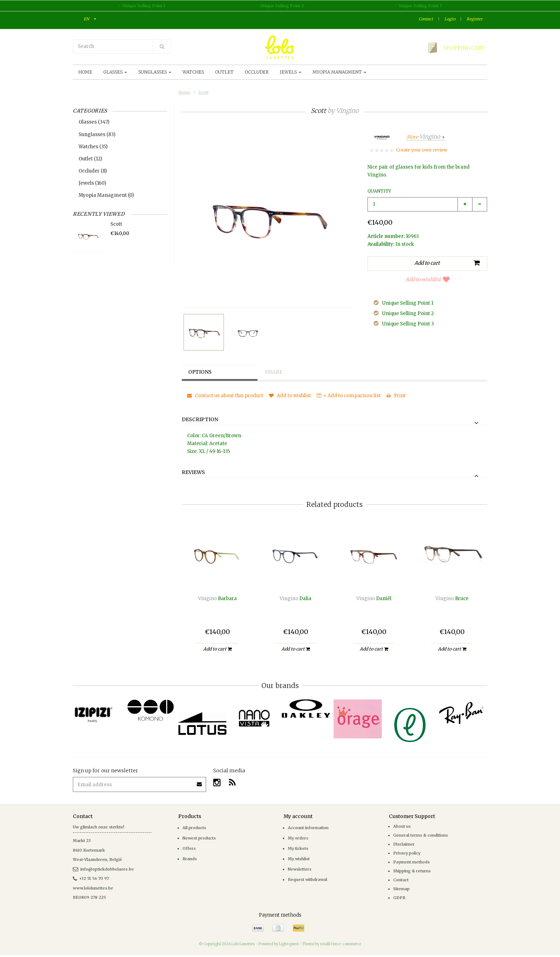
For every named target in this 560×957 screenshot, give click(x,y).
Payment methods (411, 862)
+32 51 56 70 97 (91, 878)
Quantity (379, 191)
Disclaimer (404, 844)
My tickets (298, 848)
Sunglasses (155, 72)
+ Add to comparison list (349, 396)
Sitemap (401, 889)
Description (200, 420)
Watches (193, 72)
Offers (189, 848)
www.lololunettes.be (93, 888)
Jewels (291, 72)
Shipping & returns (412, 871)
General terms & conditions (421, 835)
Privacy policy (407, 853)
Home (85, 72)
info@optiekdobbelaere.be (103, 869)
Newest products (199, 838)
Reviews (193, 473)
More (424, 137)
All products (194, 828)
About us (402, 826)
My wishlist (299, 859)
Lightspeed (289, 944)
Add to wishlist (427, 279)
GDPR (399, 898)
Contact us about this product (225, 396)
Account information (308, 828)
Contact (426, 19)
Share (275, 372)
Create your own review (422, 150)
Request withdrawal (307, 879)
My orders (298, 838)
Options (201, 372)
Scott (204, 92)
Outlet (224, 72)
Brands (190, 859)
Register (474, 19)
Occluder (257, 72)
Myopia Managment (339, 72)
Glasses (115, 72)
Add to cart (217, 649)
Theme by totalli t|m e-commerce (332, 944)
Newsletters (300, 869)
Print (396, 396)
